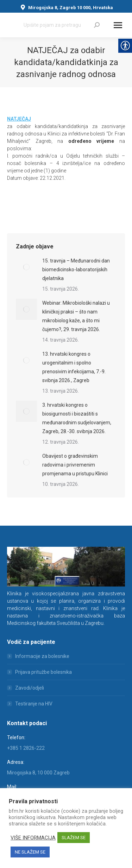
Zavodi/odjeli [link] (30, 688)
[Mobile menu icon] (118, 25)
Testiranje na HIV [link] (34, 704)
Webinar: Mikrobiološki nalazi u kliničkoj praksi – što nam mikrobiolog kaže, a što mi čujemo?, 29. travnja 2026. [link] (76, 316)
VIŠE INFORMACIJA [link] (33, 838)
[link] (97, 25)
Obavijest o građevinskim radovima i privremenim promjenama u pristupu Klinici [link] (75, 465)
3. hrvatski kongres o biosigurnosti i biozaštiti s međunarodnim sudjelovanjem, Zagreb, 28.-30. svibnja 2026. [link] (77, 418)
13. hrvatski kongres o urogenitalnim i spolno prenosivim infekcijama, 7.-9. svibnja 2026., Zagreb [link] (74, 367)
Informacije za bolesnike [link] (42, 656)
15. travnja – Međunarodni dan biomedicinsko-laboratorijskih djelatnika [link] (76, 270)
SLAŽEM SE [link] (74, 838)
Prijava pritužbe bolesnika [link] (43, 672)
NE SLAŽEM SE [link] (30, 852)
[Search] (62, 25)
